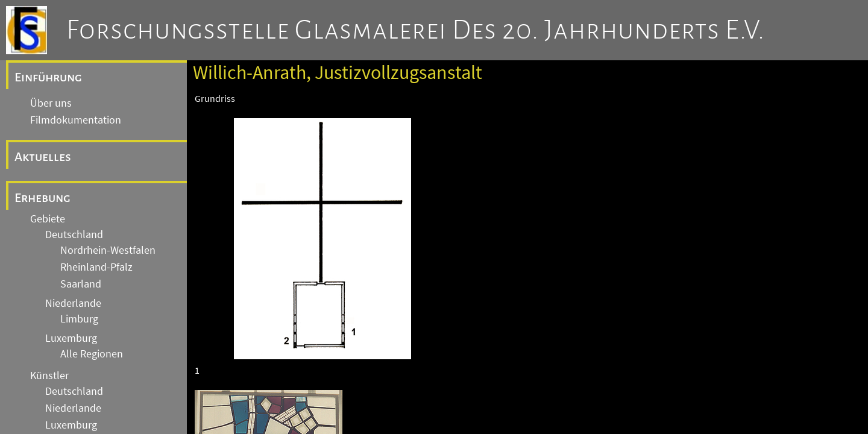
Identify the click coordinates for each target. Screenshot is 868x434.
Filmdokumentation (76, 120)
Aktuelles (43, 157)
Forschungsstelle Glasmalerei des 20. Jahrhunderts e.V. (416, 30)
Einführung (48, 77)
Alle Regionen (92, 354)
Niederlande (73, 303)
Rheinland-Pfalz (96, 267)
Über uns (51, 103)
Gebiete (48, 219)
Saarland (81, 284)
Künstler (49, 376)
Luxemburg (71, 338)
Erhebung (42, 198)
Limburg (79, 319)
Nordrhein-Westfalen (108, 250)
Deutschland (74, 234)
